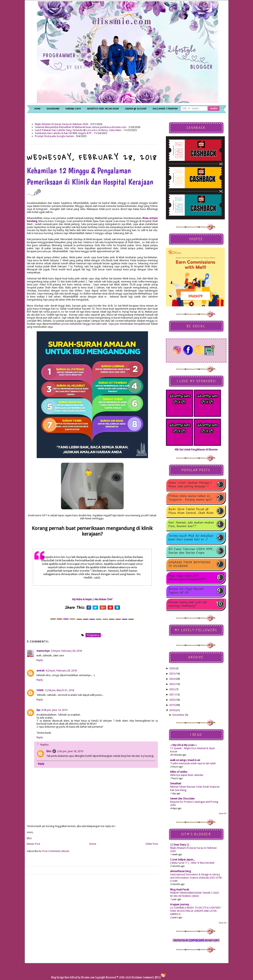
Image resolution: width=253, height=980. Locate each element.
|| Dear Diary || (180, 845)
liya (38, 710)
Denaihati (176, 783)
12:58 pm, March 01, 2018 (59, 690)
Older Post (152, 844)
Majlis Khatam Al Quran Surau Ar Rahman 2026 (61, 124)
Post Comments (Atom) (56, 851)
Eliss (49, 751)
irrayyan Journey (180, 904)
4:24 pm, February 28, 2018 (61, 671)
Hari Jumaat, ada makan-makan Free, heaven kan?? (191, 525)
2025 (172, 674)
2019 (172, 705)
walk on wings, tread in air (185, 760)
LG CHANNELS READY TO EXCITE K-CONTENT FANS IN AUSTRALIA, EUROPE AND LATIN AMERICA (196, 911)
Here (67, 977)
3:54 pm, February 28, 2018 (66, 651)
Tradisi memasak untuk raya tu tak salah (193, 763)
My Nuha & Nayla (82, 599)
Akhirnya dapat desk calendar (187, 775)
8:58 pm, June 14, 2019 (54, 710)
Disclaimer (137, 977)
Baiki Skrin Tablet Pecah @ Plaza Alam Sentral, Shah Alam (191, 511)
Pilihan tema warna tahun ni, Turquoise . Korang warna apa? (190, 498)
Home (93, 844)
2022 (172, 689)
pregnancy (93, 635)
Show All (223, 813)
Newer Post (33, 844)
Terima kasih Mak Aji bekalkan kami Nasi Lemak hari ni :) (191, 538)
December (178, 715)
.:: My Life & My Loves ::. (184, 745)
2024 (172, 679)
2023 (172, 684)
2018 (172, 710)
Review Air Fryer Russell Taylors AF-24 (186, 591)
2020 (172, 700)
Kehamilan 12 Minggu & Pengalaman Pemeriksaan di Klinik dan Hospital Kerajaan (90, 181)
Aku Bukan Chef (103, 599)
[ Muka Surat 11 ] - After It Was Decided (192, 863)
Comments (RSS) (152, 977)
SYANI (40, 690)
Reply (40, 660)
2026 (172, 668)
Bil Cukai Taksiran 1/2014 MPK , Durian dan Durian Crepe (191, 551)
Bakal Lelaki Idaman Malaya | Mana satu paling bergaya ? (190, 485)
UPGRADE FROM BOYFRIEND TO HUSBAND (189, 564)
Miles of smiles (179, 772)
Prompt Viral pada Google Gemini (54, 136)
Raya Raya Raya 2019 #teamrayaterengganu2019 (187, 578)
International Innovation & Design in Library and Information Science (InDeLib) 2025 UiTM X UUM (196, 878)
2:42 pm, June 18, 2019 (70, 751)
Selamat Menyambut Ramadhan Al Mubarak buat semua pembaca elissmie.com (81, 127)
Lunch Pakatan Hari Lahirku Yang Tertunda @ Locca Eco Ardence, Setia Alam (78, 130)
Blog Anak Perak (180, 890)
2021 (172, 694)
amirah (41, 671)
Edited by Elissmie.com (82, 977)
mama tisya (43, 651)
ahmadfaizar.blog (181, 871)
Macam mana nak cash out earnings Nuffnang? (187, 604)
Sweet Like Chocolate (182, 799)
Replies (44, 745)
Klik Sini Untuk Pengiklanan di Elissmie (196, 450)
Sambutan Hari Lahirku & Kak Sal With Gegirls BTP (63, 133)
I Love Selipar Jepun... (183, 860)
